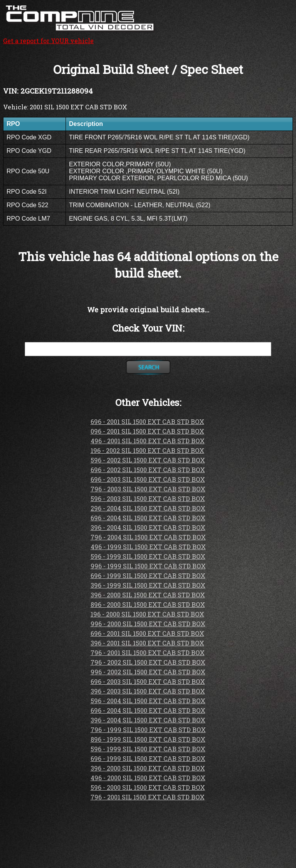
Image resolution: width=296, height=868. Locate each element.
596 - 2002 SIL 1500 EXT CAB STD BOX (148, 460)
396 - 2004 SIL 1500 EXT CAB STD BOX (148, 527)
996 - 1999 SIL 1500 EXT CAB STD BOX (148, 566)
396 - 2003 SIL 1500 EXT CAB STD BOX (148, 691)
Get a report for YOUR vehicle (80, 37)
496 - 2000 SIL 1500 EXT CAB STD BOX (148, 778)
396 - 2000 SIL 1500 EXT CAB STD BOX (148, 595)
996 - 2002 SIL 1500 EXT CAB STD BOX (148, 672)
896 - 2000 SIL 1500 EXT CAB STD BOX (148, 604)
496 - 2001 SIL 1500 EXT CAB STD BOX (148, 441)
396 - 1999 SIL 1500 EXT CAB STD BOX (148, 585)
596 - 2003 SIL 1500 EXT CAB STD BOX (148, 499)
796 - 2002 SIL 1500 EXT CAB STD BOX (148, 662)
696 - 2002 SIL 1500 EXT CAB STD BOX (148, 470)
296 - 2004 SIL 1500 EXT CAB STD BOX (148, 508)
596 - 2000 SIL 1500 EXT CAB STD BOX (148, 787)
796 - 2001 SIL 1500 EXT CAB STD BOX (148, 653)
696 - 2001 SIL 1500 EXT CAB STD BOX (147, 421)
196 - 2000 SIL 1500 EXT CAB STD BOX (147, 614)
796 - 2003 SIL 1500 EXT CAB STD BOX (148, 489)
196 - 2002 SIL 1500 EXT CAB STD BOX (147, 450)
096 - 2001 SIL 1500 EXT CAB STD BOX (147, 431)
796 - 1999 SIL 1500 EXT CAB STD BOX (148, 730)
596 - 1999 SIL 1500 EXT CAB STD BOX (148, 556)
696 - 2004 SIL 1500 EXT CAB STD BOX (148, 518)
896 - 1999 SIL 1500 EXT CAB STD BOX (148, 739)
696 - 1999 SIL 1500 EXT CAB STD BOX (148, 576)
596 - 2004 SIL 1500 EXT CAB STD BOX (148, 701)
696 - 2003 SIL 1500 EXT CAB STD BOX (148, 479)
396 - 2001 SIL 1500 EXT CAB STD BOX (147, 643)
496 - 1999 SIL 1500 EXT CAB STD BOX (148, 547)
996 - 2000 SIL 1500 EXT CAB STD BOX (148, 624)
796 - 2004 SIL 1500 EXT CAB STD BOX (148, 537)
